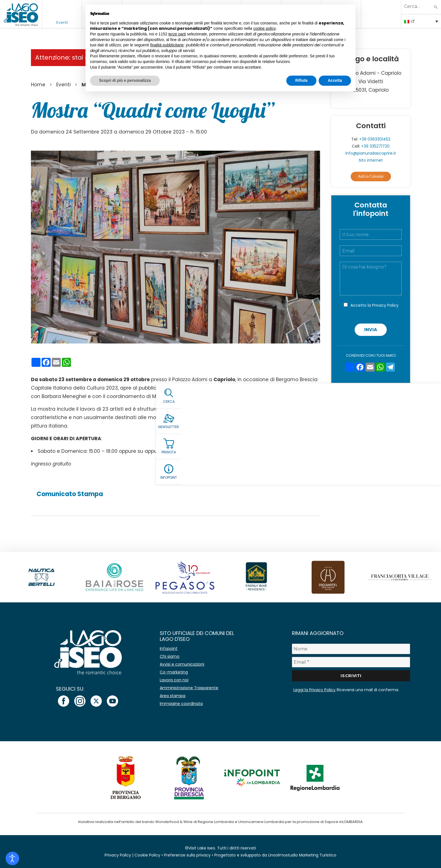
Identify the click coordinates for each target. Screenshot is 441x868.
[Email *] (351, 662)
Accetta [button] (335, 80)
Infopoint (169, 648)
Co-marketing (174, 672)
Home (38, 85)
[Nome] (351, 649)
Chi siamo (170, 656)
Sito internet (371, 160)
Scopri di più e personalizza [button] (125, 80)
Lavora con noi (174, 680)
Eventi (62, 22)
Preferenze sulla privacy (187, 855)
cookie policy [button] (265, 28)
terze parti (177, 34)
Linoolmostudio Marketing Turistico (302, 855)
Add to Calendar (371, 176)
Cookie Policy (147, 855)
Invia (371, 330)
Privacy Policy (385, 305)
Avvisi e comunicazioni (182, 664)
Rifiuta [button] (301, 80)
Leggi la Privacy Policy (314, 690)
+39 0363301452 (375, 139)
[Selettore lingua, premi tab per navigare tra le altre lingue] (421, 21)
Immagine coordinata (181, 704)
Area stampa (173, 696)
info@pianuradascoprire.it (371, 153)
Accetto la (374, 305)
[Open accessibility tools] (12, 858)
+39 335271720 (375, 146)
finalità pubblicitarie (167, 45)
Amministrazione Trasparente (189, 688)
